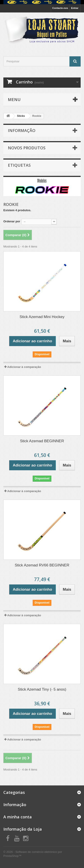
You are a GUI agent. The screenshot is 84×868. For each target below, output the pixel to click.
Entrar (75, 8)
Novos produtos (27, 148)
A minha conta (18, 817)
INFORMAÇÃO (22, 130)
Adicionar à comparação (24, 367)
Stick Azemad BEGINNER (42, 441)
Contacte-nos (60, 8)
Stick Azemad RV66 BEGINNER (42, 565)
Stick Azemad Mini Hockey (42, 317)
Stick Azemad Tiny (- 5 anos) (42, 689)
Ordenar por (12, 221)
